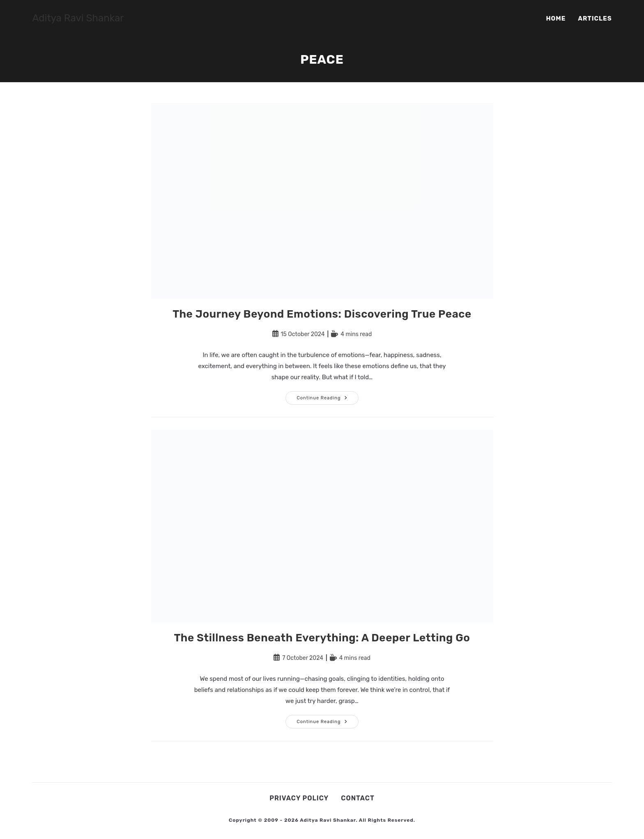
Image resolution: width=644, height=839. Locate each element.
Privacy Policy (299, 798)
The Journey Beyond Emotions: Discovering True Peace (322, 314)
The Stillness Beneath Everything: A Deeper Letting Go (322, 638)
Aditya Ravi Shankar (78, 18)
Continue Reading (327, 400)
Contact (358, 798)
